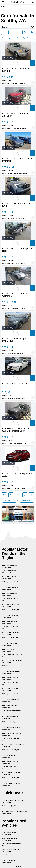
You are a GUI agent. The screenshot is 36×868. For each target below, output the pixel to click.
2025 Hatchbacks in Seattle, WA (12, 712)
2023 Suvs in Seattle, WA (10, 577)
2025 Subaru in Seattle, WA (11, 678)
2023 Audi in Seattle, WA (10, 645)
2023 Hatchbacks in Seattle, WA (12, 729)
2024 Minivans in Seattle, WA (11, 768)
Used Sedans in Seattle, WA (11, 839)
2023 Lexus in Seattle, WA (10, 628)
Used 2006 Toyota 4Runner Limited (16, 70)
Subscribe (32, 7)
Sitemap (18, 867)
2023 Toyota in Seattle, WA (10, 605)
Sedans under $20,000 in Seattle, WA (13, 807)
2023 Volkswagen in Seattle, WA (12, 667)
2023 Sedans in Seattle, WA (11, 600)
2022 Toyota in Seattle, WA (10, 695)
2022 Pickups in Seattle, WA (11, 751)
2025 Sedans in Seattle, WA (11, 622)
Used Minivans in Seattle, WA (11, 856)
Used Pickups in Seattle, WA (11, 850)
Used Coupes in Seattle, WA (11, 862)
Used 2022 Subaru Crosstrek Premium (17, 160)
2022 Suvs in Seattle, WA (10, 594)
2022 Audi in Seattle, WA (10, 723)
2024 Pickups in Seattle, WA (11, 701)
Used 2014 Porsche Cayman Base (17, 250)
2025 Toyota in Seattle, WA (10, 588)
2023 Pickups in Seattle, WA (11, 706)
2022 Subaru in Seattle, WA (11, 762)
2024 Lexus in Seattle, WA (10, 650)
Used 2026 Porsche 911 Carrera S (15, 295)
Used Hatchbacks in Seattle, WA (12, 845)
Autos (3, 7)
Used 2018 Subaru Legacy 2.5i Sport (16, 115)
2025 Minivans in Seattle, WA (11, 773)
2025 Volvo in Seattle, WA (10, 689)
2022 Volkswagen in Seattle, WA (12, 734)
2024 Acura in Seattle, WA (10, 684)
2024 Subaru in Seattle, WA (11, 633)
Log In (26, 7)
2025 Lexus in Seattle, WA (10, 639)
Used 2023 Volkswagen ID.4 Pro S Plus (17, 340)
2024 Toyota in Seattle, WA (10, 583)
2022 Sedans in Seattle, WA (11, 757)
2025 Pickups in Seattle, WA (11, 740)
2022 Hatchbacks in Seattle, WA (12, 717)
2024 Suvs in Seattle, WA (10, 572)
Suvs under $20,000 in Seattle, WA (13, 801)
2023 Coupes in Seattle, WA (11, 779)
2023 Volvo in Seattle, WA (10, 617)
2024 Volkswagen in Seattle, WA (12, 656)
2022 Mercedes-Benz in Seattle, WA (13, 745)
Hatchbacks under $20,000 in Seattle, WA (15, 813)
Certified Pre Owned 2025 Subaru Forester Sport (16, 430)
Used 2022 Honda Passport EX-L (16, 205)
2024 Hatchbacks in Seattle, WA (12, 673)
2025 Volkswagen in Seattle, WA (12, 661)
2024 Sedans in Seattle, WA (11, 611)
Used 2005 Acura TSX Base (17, 384)
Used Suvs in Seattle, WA (10, 834)
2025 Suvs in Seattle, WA (10, 566)
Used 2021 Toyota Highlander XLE (17, 475)
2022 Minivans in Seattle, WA (11, 785)
